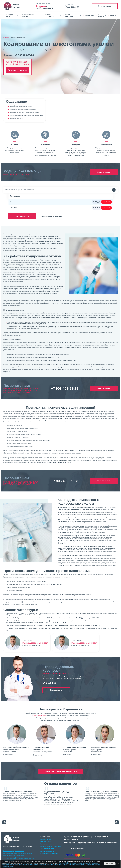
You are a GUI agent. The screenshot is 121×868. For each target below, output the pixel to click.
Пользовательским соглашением (35, 865)
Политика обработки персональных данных (18, 853)
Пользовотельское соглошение (14, 855)
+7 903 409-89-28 (72, 7)
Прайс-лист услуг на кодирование (60, 190)
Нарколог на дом (46, 839)
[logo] (12, 839)
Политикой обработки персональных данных (74, 863)
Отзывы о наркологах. (39, 715)
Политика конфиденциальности (14, 851)
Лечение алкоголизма (47, 848)
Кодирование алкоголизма (49, 853)
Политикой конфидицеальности (57, 865)
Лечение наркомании (47, 851)
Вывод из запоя (46, 841)
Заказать (106, 202)
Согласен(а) (110, 864)
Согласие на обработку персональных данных (18, 858)
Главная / (7, 38)
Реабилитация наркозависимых (51, 846)
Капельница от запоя (47, 844)
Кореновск (41, 6)
